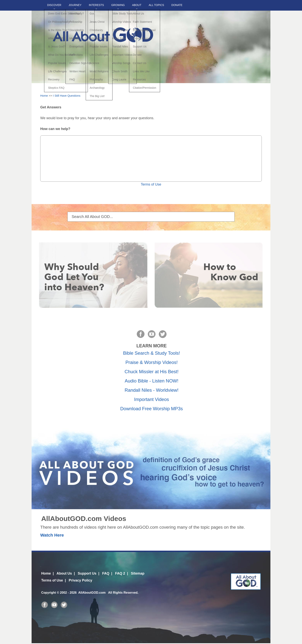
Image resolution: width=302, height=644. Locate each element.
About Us (64, 573)
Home (44, 96)
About (137, 5)
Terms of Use (151, 184)
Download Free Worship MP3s (151, 409)
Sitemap (138, 573)
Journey (75, 5)
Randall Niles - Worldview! (152, 390)
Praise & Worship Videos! (151, 362)
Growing (118, 5)
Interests (96, 5)
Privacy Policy (81, 580)
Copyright (49, 593)
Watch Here (52, 535)
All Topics (156, 5)
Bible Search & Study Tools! (152, 353)
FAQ (106, 573)
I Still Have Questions (67, 96)
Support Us (87, 573)
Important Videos (151, 399)
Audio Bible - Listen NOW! (151, 381)
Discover (54, 5)
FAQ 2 (120, 573)
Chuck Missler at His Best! (152, 372)
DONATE (177, 5)
